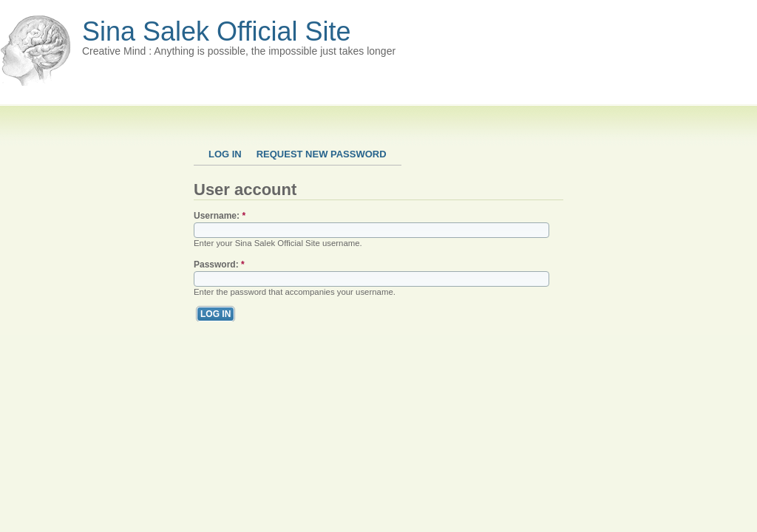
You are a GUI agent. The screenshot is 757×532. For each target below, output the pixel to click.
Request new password (322, 154)
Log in (225, 154)
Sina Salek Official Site (217, 31)
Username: (220, 216)
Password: (219, 265)
